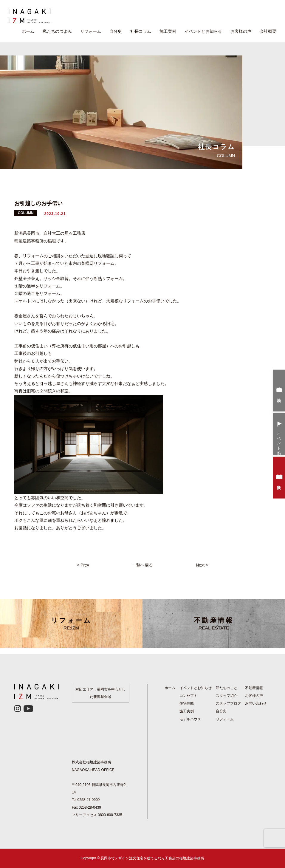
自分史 (116, 31)
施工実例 (168, 31)
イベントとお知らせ (203, 31)
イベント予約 (279, 435)
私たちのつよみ (57, 31)
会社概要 (268, 31)
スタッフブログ (228, 703)
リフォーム (91, 31)
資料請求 (279, 478)
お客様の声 (241, 31)
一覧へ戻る (142, 565)
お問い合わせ (256, 703)
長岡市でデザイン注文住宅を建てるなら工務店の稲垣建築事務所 (152, 858)
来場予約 (279, 391)
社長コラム (141, 31)
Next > (202, 565)
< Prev (83, 565)
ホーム (28, 31)
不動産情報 (214, 623)
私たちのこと (227, 688)
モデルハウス (190, 719)
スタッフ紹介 (227, 696)
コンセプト (188, 696)
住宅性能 (187, 703)
